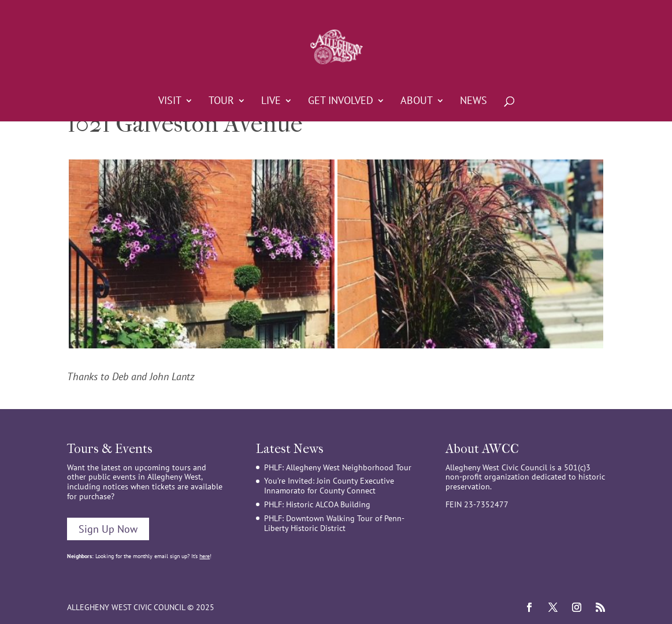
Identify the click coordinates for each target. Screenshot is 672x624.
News (474, 102)
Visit (170, 102)
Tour (221, 102)
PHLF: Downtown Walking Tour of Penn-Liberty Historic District (334, 523)
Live (271, 102)
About (417, 102)
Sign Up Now (108, 529)
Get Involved (341, 102)
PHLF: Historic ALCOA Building (317, 504)
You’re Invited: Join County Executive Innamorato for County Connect (329, 486)
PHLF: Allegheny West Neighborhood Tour (338, 467)
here (205, 556)
